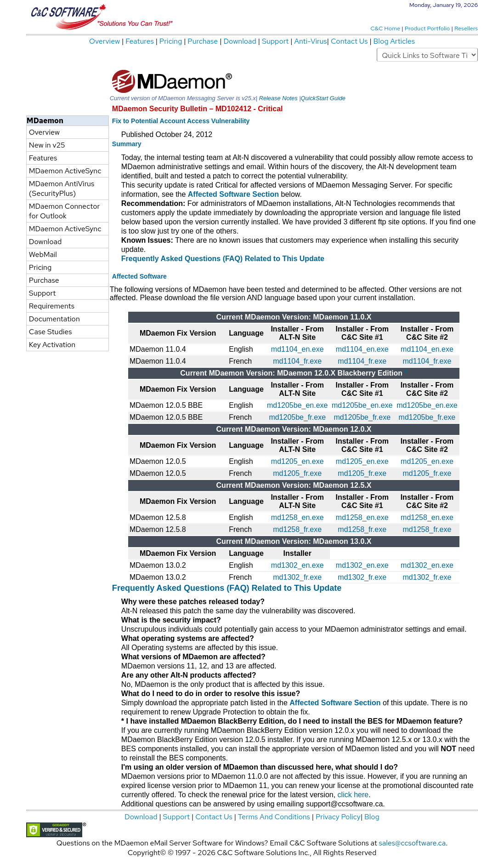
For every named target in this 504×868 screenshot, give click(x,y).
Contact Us (350, 41)
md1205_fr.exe (297, 473)
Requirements (52, 306)
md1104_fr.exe (297, 361)
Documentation (54, 319)
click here (353, 795)
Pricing (172, 41)
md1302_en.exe (297, 565)
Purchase (204, 41)
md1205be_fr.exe (297, 417)
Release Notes (278, 98)
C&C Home (386, 28)
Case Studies (51, 332)
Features (140, 41)
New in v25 (47, 145)
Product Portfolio (428, 28)
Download (241, 41)
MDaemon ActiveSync (65, 171)
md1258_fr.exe (297, 529)
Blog (372, 817)
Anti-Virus (310, 41)
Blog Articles (394, 41)
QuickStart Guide (323, 98)
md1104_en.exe (297, 349)
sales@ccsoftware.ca (413, 843)
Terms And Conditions (274, 817)
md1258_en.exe (297, 517)
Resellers (466, 28)
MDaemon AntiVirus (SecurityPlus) (62, 188)
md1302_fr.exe (297, 577)
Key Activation (52, 345)
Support (275, 41)
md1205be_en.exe (297, 405)
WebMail (43, 254)
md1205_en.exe (297, 461)
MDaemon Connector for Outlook (64, 211)
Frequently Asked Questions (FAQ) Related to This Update (223, 259)
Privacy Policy (338, 817)
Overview (105, 41)
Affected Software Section (233, 194)
